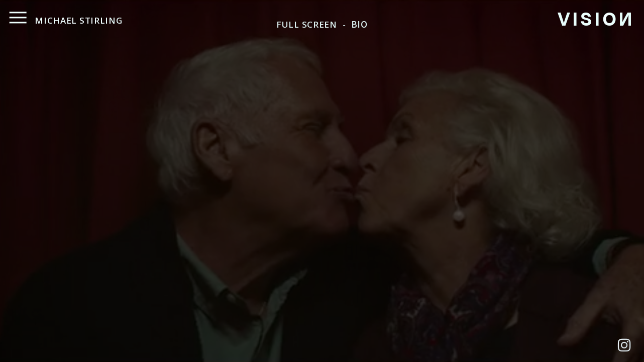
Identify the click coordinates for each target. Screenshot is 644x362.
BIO (359, 24)
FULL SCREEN (307, 24)
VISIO (595, 18)
